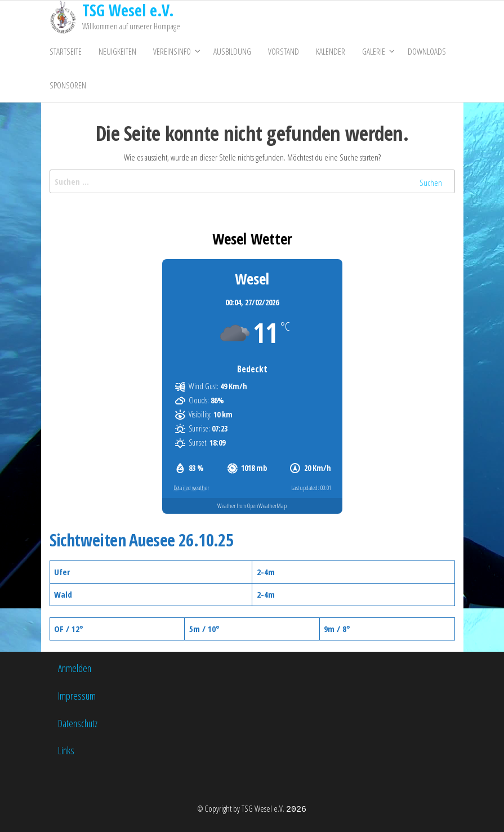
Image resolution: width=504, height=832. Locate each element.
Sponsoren (68, 85)
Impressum (77, 696)
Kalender (331, 51)
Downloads (427, 51)
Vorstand (284, 51)
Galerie (374, 51)
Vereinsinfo (172, 51)
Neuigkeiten (117, 51)
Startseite (66, 51)
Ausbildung (232, 51)
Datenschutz (78, 723)
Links (66, 750)
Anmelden (75, 668)
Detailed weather (191, 488)
